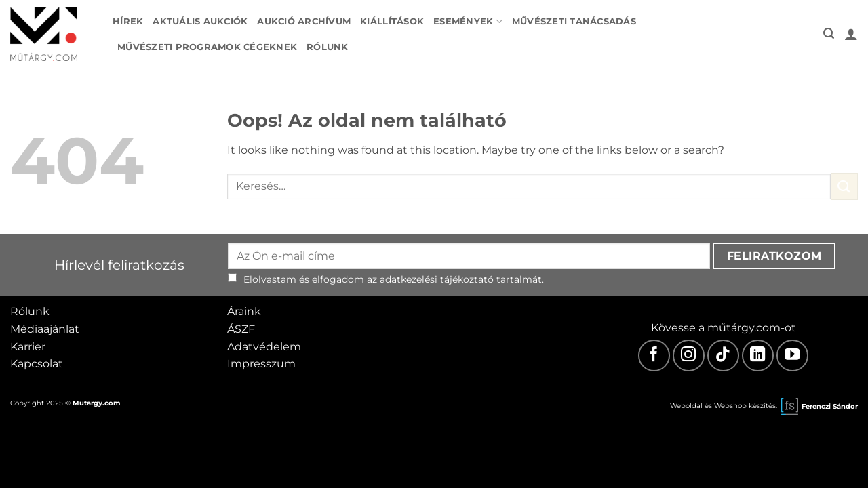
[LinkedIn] (758, 355)
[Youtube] (792, 355)
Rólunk (328, 47)
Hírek (128, 21)
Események (468, 21)
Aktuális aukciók (200, 21)
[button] (829, 34)
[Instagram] (689, 355)
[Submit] (844, 186)
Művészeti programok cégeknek (207, 47)
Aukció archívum (304, 21)
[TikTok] (723, 355)
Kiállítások (392, 21)
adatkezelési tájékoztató (437, 279)
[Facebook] (654, 355)
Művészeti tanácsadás (574, 21)
